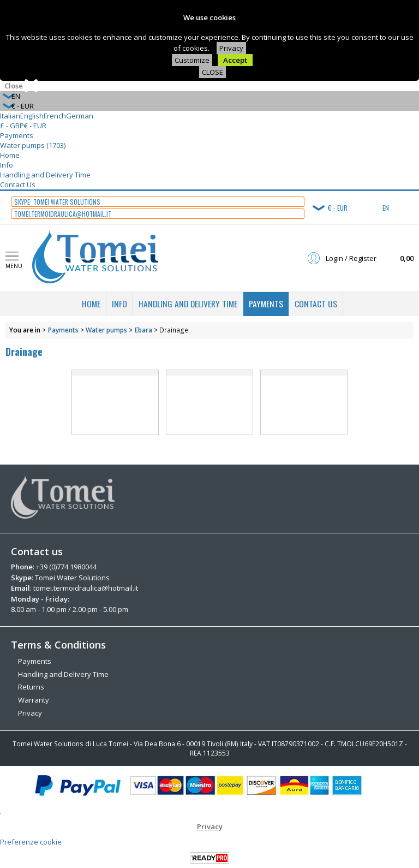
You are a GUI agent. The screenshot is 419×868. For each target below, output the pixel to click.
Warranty (34, 699)
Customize (192, 60)
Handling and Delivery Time (45, 175)
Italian (10, 116)
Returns (31, 686)
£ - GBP (12, 126)
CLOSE (213, 72)
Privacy (231, 48)
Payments (17, 135)
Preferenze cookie (31, 841)
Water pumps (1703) (33, 145)
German (80, 116)
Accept (235, 60)
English (32, 116)
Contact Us (18, 185)
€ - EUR (35, 126)
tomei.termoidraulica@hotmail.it (86, 588)
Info (7, 165)
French (55, 116)
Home (10, 155)
